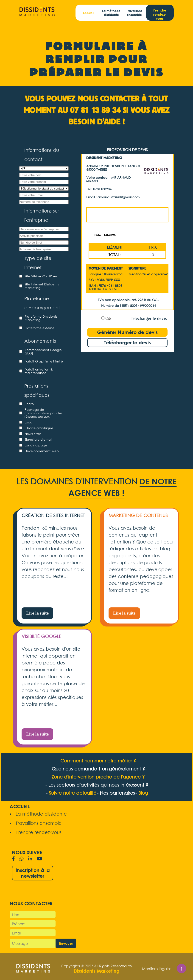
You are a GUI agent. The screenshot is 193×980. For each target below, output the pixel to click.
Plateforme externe (39, 328)
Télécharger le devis (148, 318)
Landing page (36, 445)
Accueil (88, 13)
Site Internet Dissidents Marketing (42, 286)
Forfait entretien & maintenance (39, 371)
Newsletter (33, 434)
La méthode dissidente (111, 13)
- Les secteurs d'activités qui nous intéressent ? (97, 785)
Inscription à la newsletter (33, 873)
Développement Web (42, 451)
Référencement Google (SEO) (43, 351)
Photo (29, 404)
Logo (28, 422)
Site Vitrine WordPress (41, 276)
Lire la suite (37, 613)
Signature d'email (38, 439)
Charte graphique (39, 428)
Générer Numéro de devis (127, 332)
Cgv (108, 318)
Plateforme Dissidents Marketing (41, 318)
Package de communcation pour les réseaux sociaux (43, 413)
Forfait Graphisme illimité (44, 361)
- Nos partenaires (116, 793)
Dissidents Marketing (96, 971)
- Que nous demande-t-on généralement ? (97, 769)
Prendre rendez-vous (160, 14)
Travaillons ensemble (134, 13)
